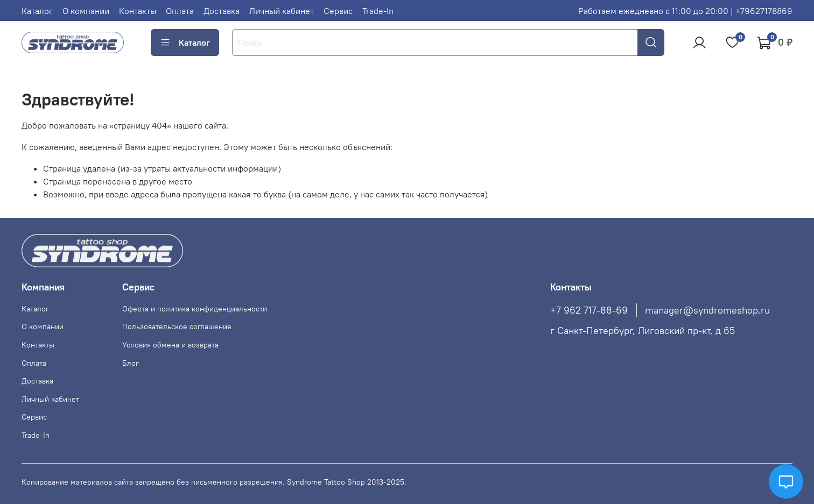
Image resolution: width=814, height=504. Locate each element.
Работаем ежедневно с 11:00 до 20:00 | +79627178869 (685, 11)
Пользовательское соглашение (177, 326)
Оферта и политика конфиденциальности (195, 309)
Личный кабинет (282, 11)
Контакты (138, 11)
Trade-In (378, 11)
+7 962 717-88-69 (589, 310)
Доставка (222, 11)
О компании (86, 11)
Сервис (338, 11)
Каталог (37, 11)
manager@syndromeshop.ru (707, 310)
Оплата (180, 11)
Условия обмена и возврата (170, 345)
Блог (131, 363)
